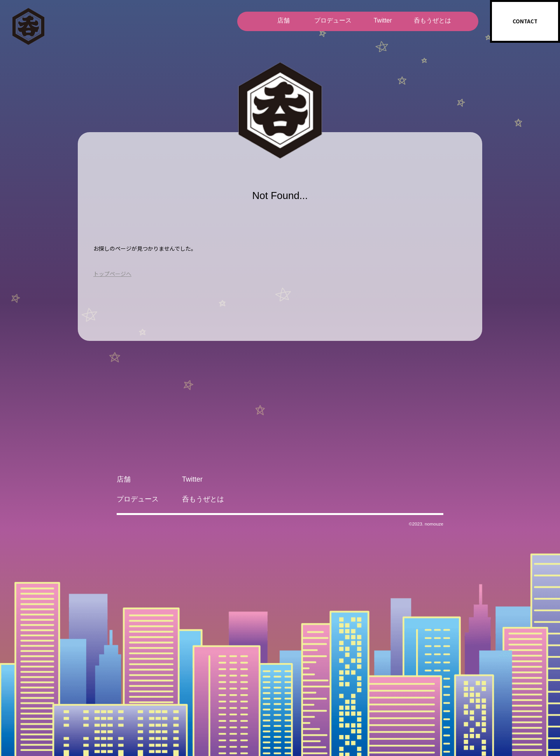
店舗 (283, 20)
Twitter (382, 20)
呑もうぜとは (432, 20)
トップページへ (112, 274)
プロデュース (333, 20)
